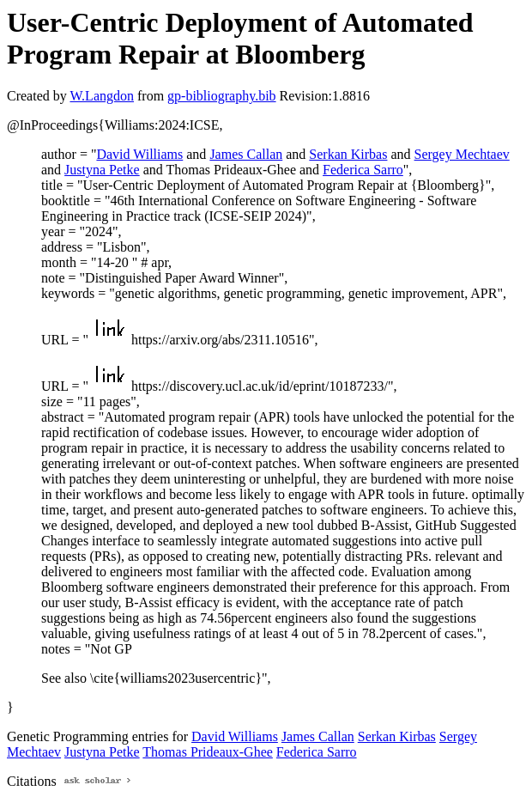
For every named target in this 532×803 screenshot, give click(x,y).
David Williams (139, 154)
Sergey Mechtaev (462, 154)
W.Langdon (102, 96)
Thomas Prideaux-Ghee (208, 752)
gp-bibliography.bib (222, 96)
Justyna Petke (102, 170)
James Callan (246, 154)
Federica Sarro (363, 170)
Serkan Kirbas (348, 154)
